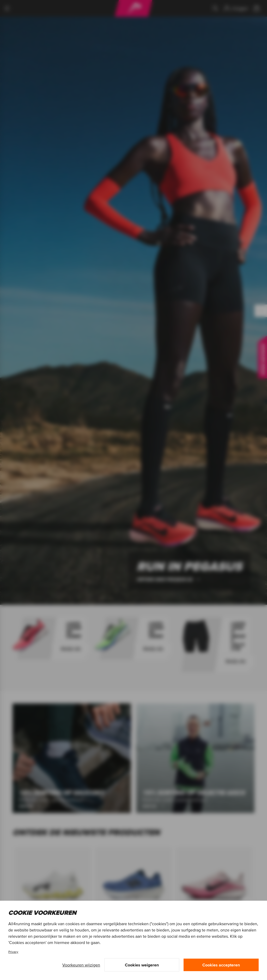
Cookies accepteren (221, 965)
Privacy (13, 952)
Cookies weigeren (142, 965)
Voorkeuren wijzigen (81, 965)
